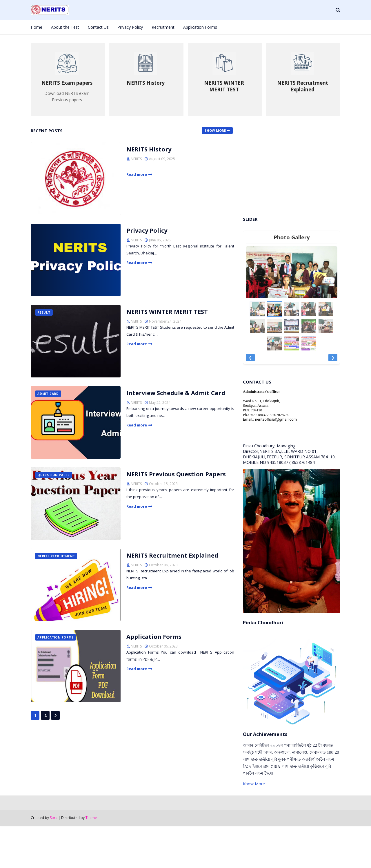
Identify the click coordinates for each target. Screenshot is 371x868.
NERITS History (149, 149)
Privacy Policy (147, 230)
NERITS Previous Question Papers (176, 474)
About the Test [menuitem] (65, 27)
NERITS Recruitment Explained (172, 555)
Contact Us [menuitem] (98, 27)
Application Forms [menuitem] (200, 27)
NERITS (136, 159)
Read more (137, 174)
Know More (254, 784)
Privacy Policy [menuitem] (130, 27)
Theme (91, 818)
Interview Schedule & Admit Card (176, 393)
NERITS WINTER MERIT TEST (167, 312)
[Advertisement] (292, 165)
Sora (54, 818)
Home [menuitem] (37, 27)
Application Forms (154, 637)
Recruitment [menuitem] (163, 27)
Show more (215, 130)
